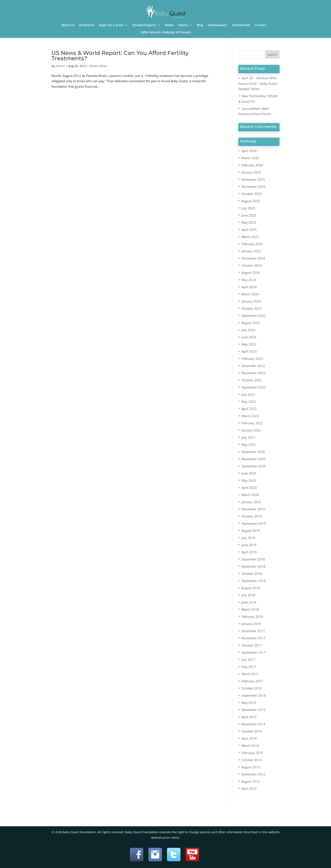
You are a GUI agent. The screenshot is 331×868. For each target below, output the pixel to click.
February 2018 (252, 617)
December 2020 (253, 452)
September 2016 (254, 695)
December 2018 (253, 559)
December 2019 (253, 509)
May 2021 (249, 445)
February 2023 (252, 359)
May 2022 (249, 402)
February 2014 (252, 753)
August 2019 (251, 531)
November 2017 (253, 638)
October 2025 (252, 194)
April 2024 (249, 287)
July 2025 (248, 208)
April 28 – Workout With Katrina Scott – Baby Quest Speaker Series (258, 83)
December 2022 (253, 366)
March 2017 (250, 674)
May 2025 (249, 222)
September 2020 (254, 466)
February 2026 (252, 165)
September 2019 (254, 523)
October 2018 (252, 574)
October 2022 (252, 380)
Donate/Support (144, 25)
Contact (260, 25)
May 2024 (249, 280)
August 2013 (251, 767)
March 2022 (250, 416)
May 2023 (249, 344)
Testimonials (241, 25)
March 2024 (250, 294)
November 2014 (253, 724)
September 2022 (254, 387)
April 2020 (249, 488)
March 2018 (250, 609)
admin (60, 66)
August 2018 (251, 588)
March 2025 (250, 237)
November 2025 (253, 187)
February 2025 (252, 244)
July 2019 (248, 538)
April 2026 (249, 151)
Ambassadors (217, 25)
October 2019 (252, 516)
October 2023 (252, 308)
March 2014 (250, 746)
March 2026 (250, 158)
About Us (68, 25)
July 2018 (248, 595)
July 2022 (248, 394)
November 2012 (253, 774)
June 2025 (249, 215)
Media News (98, 66)
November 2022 (253, 373)
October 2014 (252, 731)
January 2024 (251, 301)
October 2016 (252, 688)
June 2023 (249, 337)
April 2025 (249, 230)
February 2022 (252, 423)
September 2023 (254, 316)
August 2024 (251, 273)
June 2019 (249, 545)
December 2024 (253, 258)
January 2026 (251, 172)
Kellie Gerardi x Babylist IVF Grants (166, 32)
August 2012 (251, 781)
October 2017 (252, 645)
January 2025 (251, 251)
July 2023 (248, 330)
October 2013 (252, 760)
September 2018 (254, 581)
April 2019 (249, 552)
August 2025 (251, 201)
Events (183, 25)
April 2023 (249, 351)
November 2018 (253, 566)
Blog (200, 25)
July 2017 (248, 660)
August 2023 (251, 323)
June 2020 (249, 473)
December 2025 (253, 179)
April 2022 (249, 409)
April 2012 (249, 789)
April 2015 (249, 717)
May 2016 (249, 703)
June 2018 (249, 602)
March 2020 (250, 495)
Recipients (87, 25)
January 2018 (251, 624)
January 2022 (251, 430)
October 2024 (252, 265)
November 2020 (253, 459)
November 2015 (253, 710)
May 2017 (249, 667)
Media (169, 25)
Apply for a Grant (111, 25)
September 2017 (254, 652)
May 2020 (249, 480)
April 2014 (249, 738)
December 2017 (253, 631)
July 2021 (248, 437)
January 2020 (251, 502)
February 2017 (252, 681)
